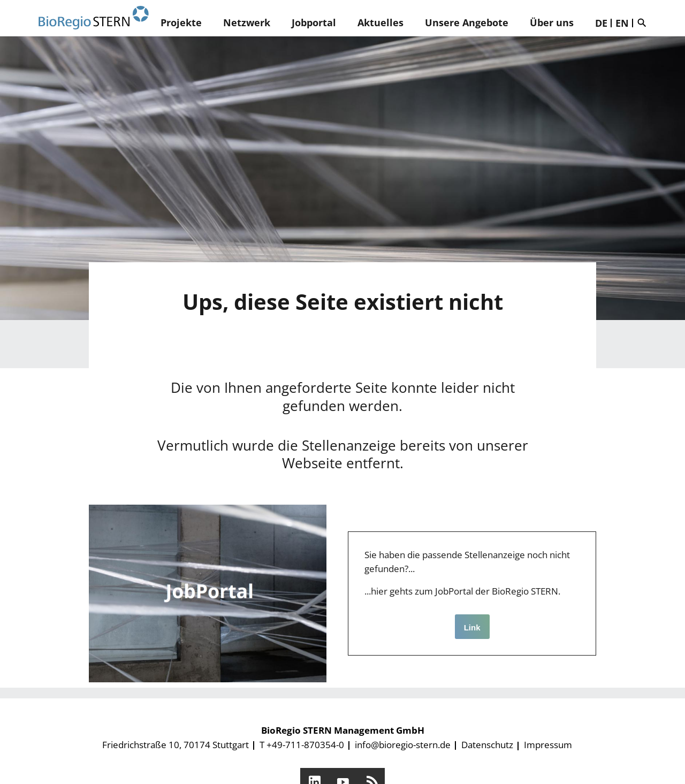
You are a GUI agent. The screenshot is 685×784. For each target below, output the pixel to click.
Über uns (552, 22)
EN (622, 23)
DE (601, 23)
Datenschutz (487, 745)
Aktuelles (380, 22)
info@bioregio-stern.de (403, 745)
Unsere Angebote (467, 22)
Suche (644, 22)
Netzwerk (247, 22)
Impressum (548, 745)
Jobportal (314, 22)
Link (472, 627)
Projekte (181, 22)
